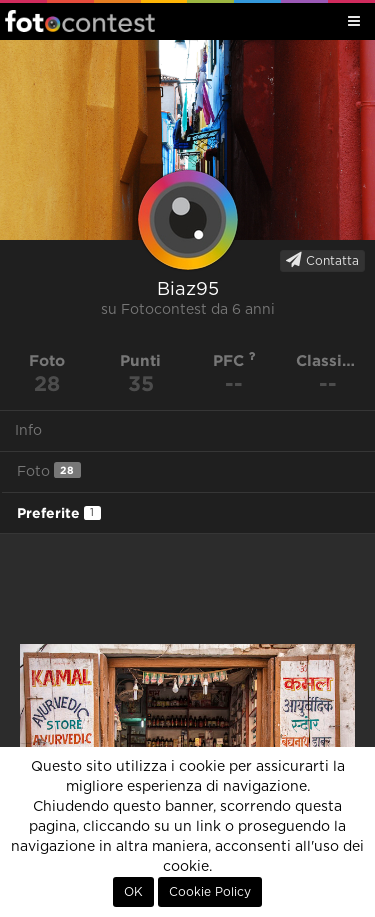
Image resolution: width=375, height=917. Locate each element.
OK (133, 892)
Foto (49, 470)
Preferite (59, 513)
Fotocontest (80, 21)
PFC (234, 360)
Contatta (322, 260)
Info (28, 431)
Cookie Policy (210, 892)
